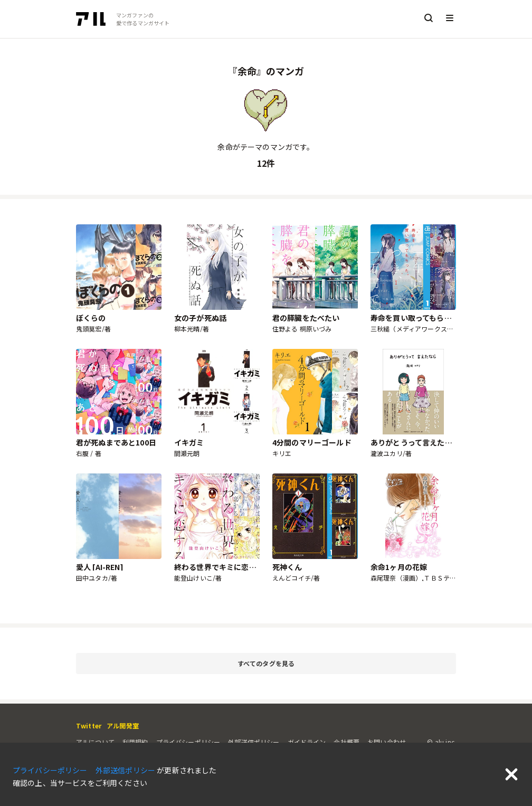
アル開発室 (123, 726)
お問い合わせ (387, 742)
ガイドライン (307, 742)
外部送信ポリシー (254, 742)
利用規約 (135, 742)
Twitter (89, 726)
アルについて (95, 742)
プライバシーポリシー (188, 742)
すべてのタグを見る (345, 664)
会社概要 (346, 742)
